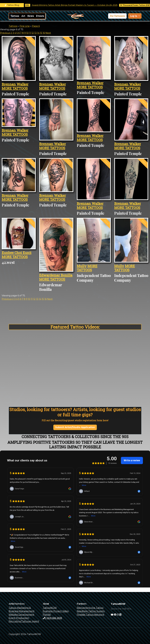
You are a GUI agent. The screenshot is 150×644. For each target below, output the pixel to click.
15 (41, 33)
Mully (82, 266)
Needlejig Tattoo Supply (91, 611)
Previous (5, 33)
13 (35, 33)
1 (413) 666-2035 (52, 618)
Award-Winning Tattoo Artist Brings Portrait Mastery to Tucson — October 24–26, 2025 (78, 5)
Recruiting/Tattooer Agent (24, 621)
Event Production (19, 618)
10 (27, 33)
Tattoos (15, 16)
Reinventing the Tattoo (90, 608)
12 (33, 33)
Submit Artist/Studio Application (75, 427)
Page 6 (36, 26)
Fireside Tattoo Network (91, 615)
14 (38, 33)
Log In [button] (134, 16)
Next (48, 33)
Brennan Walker (15, 84)
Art (23, 16)
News (31, 16)
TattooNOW (50, 608)
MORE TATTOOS (15, 88)
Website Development (21, 615)
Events (40, 16)
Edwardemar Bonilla (56, 275)
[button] (117, 16)
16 (44, 33)
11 (30, 33)
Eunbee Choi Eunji (17, 253)
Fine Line (25, 26)
